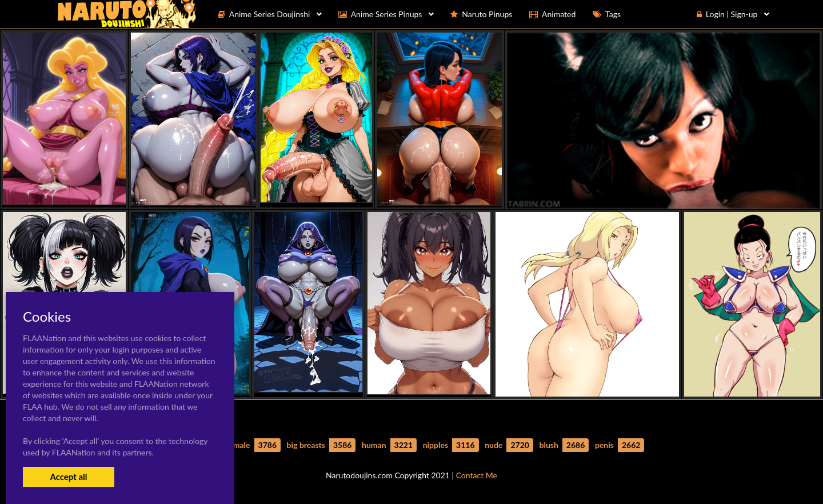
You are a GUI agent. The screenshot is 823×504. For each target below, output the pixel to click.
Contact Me (477, 475)
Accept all (68, 477)
